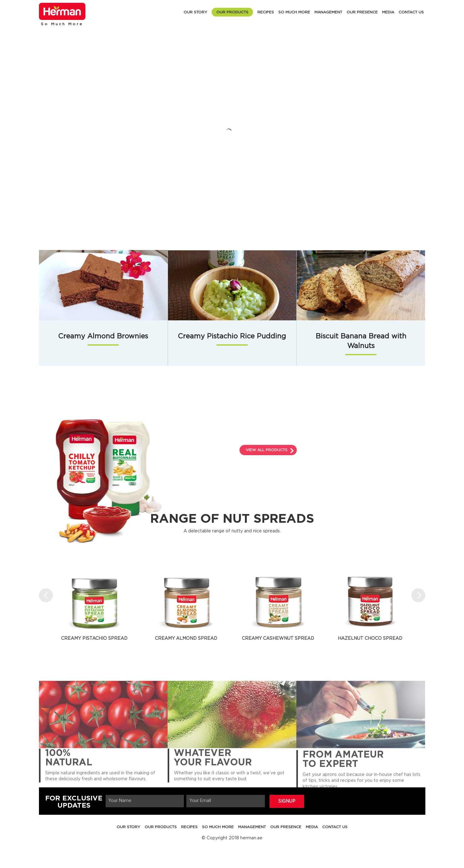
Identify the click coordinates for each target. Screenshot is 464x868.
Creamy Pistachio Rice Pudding (232, 337)
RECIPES (266, 12)
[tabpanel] (94, 600)
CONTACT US (411, 12)
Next (418, 595)
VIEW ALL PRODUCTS (317, 450)
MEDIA (388, 12)
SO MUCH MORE (294, 12)
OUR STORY (195, 12)
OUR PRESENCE (362, 12)
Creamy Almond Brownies (103, 337)
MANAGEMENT (328, 12)
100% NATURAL (69, 769)
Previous (46, 595)
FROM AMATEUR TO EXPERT (343, 772)
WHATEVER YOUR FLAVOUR (213, 769)
